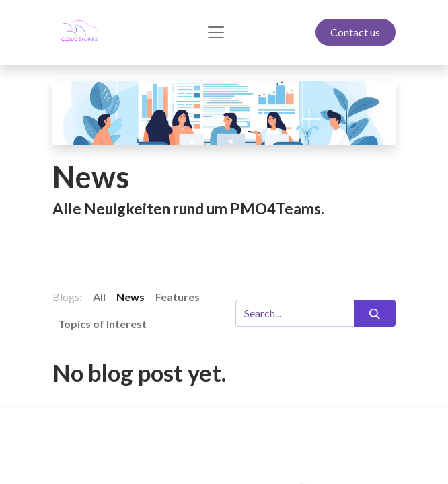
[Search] (375, 313)
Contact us (355, 32)
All (99, 297)
